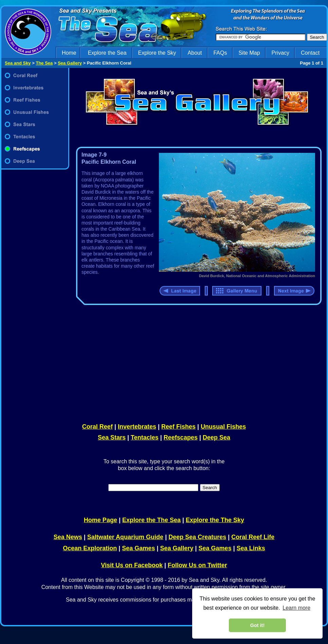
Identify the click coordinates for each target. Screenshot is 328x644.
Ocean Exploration (90, 548)
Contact (310, 53)
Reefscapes (181, 437)
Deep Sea (216, 437)
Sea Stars (112, 437)
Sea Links (251, 548)
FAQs (220, 53)
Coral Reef (97, 427)
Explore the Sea (107, 53)
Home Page (101, 520)
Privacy (280, 53)
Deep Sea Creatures (197, 537)
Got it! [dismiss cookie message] (257, 625)
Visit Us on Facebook (132, 565)
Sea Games (138, 548)
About (195, 53)
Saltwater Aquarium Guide (125, 537)
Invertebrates (137, 427)
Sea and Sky (18, 63)
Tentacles (145, 437)
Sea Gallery (70, 63)
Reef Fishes (178, 427)
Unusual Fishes (223, 427)
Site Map (249, 53)
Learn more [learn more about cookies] (296, 608)
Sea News (68, 537)
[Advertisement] (197, 363)
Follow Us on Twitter (197, 565)
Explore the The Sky (215, 520)
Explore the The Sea (151, 520)
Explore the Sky (157, 53)
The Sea (44, 63)
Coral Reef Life (253, 537)
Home (69, 53)
